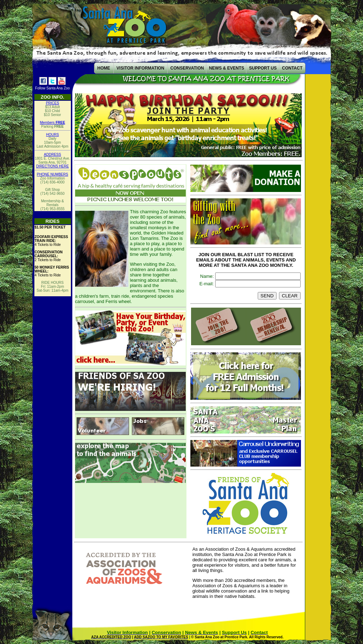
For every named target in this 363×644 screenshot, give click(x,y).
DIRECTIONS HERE (52, 166)
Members (52, 123)
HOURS (52, 135)
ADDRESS (52, 155)
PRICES (52, 103)
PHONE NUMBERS (52, 174)
